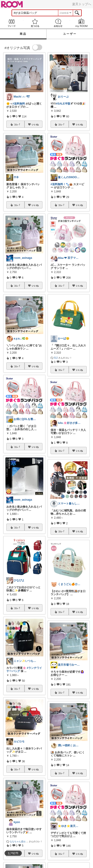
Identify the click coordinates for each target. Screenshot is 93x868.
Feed (12, 23)
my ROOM (82, 23)
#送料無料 (19, 104)
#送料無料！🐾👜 (62, 184)
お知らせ (58, 23)
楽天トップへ (82, 4)
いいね (35, 124)
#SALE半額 (63, 104)
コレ (17, 124)
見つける (35, 23)
